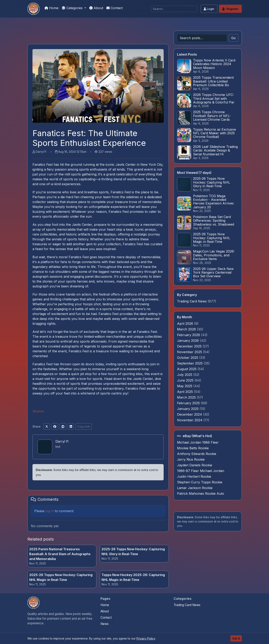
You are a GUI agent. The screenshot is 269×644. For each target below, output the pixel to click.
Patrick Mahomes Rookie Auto (201, 493)
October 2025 (188, 358)
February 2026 (189, 335)
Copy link (84, 426)
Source (38, 411)
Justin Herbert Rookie (194, 476)
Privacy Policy (146, 638)
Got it (236, 638)
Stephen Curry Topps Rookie (200, 482)
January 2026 (188, 341)
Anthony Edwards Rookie (197, 454)
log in (50, 511)
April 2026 (186, 324)
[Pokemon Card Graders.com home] (33, 603)
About (96, 8)
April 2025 (185, 392)
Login (209, 9)
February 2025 (189, 403)
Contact (115, 8)
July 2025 (185, 375)
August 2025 (187, 369)
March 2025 (187, 397)
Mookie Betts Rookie (193, 448)
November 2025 (190, 352)
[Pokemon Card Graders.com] (33, 9)
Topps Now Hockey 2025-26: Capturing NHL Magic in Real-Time (133, 577)
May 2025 (185, 386)
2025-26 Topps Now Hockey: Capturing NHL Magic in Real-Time (61, 577)
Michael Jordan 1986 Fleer (198, 442)
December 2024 (190, 414)
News (105, 624)
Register (230, 9)
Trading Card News (192, 301)
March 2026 (187, 329)
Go (233, 38)
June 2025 (186, 380)
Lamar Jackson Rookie (195, 488)
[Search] (174, 9)
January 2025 (188, 409)
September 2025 (190, 363)
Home (51, 8)
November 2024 (190, 420)
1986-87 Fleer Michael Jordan (201, 471)
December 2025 (190, 346)
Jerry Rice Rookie (191, 459)
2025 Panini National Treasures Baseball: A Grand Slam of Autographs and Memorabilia (60, 554)
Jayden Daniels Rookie (195, 465)
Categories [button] (73, 8)
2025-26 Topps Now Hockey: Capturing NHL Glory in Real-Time (133, 552)
